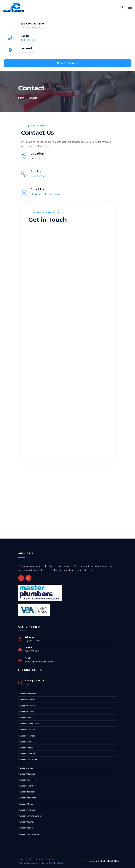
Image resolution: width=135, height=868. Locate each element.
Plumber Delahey (26, 822)
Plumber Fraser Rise (27, 780)
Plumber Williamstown (29, 724)
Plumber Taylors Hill (28, 760)
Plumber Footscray (27, 730)
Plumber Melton (25, 828)
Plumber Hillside (26, 804)
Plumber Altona (25, 718)
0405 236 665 (28, 40)
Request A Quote (68, 63)
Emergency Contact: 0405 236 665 (103, 861)
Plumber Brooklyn (26, 712)
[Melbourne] (67, 509)
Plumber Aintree (26, 768)
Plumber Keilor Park (27, 694)
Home (21, 98)
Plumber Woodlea (27, 754)
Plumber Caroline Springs (30, 816)
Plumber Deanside (27, 774)
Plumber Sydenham (27, 786)
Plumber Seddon (26, 748)
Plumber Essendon (27, 736)
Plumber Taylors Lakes (29, 834)
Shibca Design (58, 863)
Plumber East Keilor (27, 742)
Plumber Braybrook (27, 706)
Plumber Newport (26, 700)
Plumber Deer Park (27, 798)
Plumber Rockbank (27, 792)
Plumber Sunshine (27, 810)
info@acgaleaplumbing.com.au (46, 194)
